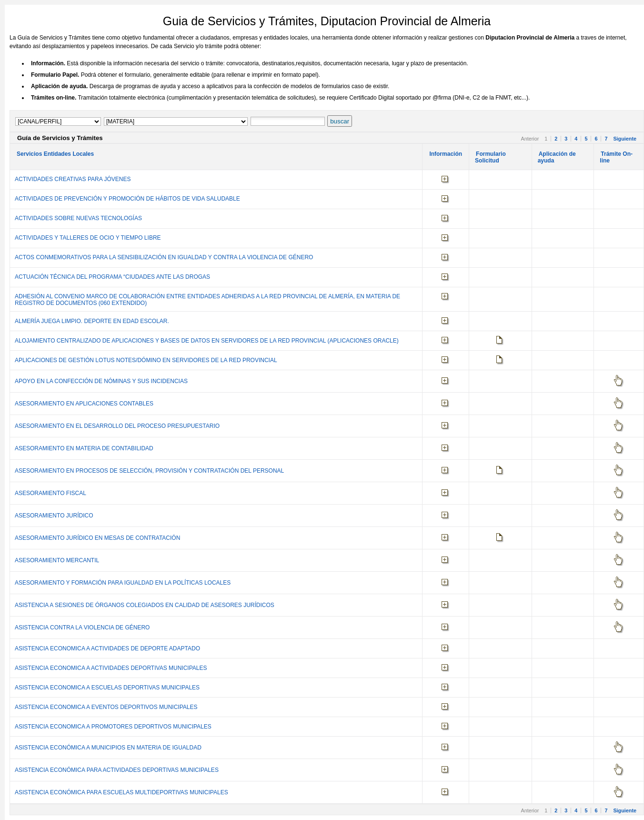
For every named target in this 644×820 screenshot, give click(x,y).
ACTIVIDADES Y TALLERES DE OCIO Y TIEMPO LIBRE (88, 238)
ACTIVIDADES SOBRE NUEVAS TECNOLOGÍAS (78, 218)
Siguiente (625, 139)
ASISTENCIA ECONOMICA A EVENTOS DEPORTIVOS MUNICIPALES (106, 707)
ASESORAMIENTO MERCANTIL (57, 560)
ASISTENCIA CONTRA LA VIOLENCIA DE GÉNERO (82, 628)
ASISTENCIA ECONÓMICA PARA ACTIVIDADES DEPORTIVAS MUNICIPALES (117, 770)
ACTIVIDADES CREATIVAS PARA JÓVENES (73, 179)
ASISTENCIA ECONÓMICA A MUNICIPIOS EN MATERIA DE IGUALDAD (108, 748)
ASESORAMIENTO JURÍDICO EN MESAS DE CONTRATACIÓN (97, 538)
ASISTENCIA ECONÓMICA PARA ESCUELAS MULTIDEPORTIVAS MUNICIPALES (121, 792)
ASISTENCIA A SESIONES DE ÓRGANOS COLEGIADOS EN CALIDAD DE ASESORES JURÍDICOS (145, 605)
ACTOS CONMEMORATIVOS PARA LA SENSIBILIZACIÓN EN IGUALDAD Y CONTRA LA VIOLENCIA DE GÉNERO (164, 257)
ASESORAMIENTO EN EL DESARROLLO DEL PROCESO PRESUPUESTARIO (117, 426)
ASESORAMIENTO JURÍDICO (54, 516)
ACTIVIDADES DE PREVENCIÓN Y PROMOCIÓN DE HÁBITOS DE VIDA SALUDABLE (127, 199)
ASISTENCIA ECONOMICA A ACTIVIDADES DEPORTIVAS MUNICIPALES (111, 668)
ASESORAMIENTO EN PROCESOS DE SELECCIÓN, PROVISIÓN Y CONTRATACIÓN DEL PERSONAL (149, 471)
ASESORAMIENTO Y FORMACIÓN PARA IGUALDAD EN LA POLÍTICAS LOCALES (123, 583)
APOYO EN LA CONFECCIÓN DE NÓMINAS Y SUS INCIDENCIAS (101, 381)
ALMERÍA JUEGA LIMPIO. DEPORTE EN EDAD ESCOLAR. (92, 321)
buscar (340, 121)
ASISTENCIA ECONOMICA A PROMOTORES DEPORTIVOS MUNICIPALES (113, 727)
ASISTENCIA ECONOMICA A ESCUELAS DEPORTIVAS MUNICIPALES (107, 688)
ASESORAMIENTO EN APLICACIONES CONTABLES (84, 404)
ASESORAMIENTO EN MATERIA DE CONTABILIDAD (84, 448)
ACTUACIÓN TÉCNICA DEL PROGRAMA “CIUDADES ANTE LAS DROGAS (112, 277)
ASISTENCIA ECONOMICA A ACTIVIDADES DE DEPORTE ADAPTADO (107, 648)
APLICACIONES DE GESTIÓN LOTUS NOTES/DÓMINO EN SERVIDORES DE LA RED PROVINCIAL (146, 360)
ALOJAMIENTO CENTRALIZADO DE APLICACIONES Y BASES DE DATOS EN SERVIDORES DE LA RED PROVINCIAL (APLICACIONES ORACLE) (207, 341)
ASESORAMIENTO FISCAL (50, 493)
